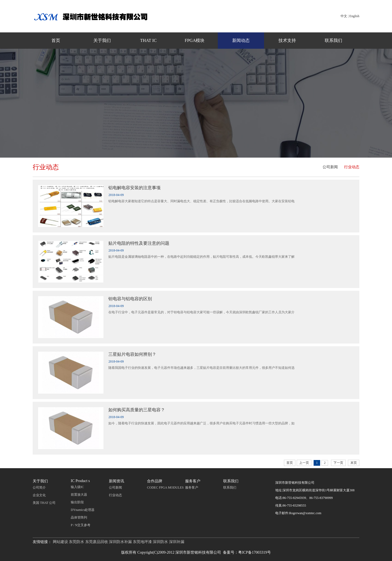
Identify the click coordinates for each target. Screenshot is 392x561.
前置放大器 (79, 495)
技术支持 (287, 40)
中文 (344, 16)
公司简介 (39, 488)
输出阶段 (77, 502)
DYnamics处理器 (83, 510)
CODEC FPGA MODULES (165, 488)
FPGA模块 (195, 40)
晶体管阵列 (79, 517)
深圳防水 (160, 542)
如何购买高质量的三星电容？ (137, 410)
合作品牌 (155, 481)
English (354, 16)
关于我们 (102, 40)
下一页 (338, 463)
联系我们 (333, 40)
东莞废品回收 (97, 542)
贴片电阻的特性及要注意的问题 (139, 243)
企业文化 (39, 495)
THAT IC (148, 40)
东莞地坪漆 (142, 542)
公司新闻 (330, 167)
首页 (56, 40)
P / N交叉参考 (81, 525)
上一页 (304, 463)
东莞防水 (76, 542)
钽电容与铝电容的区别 (130, 299)
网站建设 (60, 542)
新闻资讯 (117, 481)
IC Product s (80, 481)
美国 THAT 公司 (44, 503)
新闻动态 (241, 40)
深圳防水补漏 (120, 542)
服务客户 (193, 481)
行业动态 (352, 167)
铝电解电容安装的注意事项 (134, 188)
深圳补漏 (177, 542)
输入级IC (77, 487)
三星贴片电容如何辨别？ (132, 354)
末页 (354, 463)
